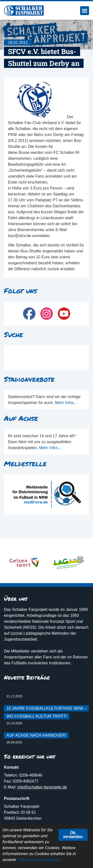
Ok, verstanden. (73, 835)
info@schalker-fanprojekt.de (42, 787)
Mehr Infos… (66, 403)
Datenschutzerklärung (39, 860)
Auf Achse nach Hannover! (36, 735)
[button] (85, 11)
